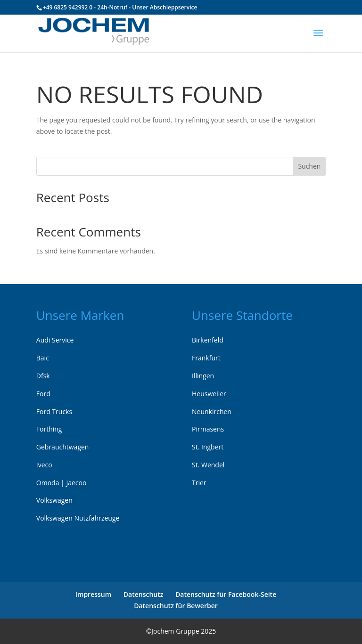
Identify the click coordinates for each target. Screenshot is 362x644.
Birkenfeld (208, 340)
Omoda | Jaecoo (62, 483)
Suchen (309, 166)
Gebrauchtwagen (63, 447)
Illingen (203, 376)
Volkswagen (54, 500)
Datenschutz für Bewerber (176, 606)
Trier (199, 483)
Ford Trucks (54, 412)
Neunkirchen (212, 412)
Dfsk (43, 376)
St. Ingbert (208, 447)
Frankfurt (206, 358)
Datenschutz (144, 594)
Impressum (93, 594)
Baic (43, 358)
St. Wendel (208, 465)
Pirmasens (208, 429)
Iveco (44, 465)
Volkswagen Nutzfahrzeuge (78, 518)
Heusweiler (209, 394)
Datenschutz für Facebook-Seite (226, 594)
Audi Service (55, 340)
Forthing (49, 429)
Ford (43, 394)
